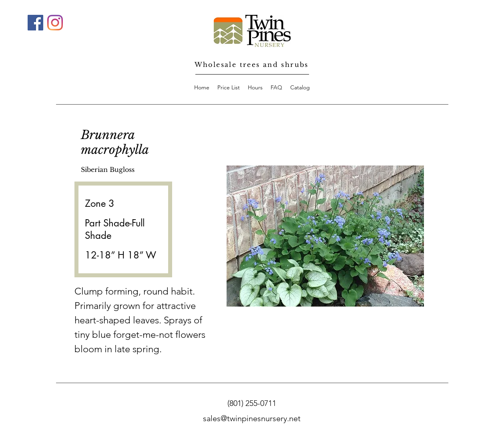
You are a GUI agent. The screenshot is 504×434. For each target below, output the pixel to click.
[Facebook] (35, 23)
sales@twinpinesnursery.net (252, 418)
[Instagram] (55, 23)
